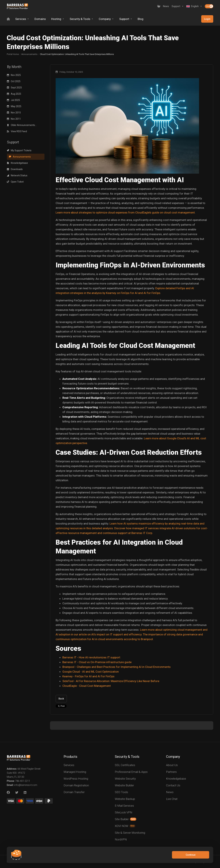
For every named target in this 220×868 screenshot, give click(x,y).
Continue (191, 855)
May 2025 (14, 106)
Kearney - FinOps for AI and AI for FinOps (88, 676)
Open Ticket (15, 182)
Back (61, 699)
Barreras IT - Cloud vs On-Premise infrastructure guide (97, 662)
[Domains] (40, 19)
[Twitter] (17, 793)
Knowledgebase (17, 163)
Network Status (17, 175)
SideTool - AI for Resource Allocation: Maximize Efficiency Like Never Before (111, 681)
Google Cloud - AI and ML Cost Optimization (91, 672)
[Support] (178, 6)
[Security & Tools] (82, 19)
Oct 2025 (14, 81)
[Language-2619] (194, 6)
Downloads (15, 169)
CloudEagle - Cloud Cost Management (87, 686)
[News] (166, 6)
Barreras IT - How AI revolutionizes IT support (91, 657)
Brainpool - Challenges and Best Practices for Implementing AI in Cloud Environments (117, 667)
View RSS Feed (17, 131)
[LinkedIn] (25, 793)
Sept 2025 (14, 88)
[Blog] (141, 19)
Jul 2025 (13, 100)
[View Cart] (159, 6)
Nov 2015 (14, 113)
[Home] (8, 19)
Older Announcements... (22, 125)
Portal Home (13, 54)
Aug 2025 (14, 94)
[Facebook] (8, 793)
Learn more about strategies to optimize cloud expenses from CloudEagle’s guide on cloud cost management (125, 212)
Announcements (29, 54)
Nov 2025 (14, 75)
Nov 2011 (14, 119)
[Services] (22, 19)
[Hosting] (58, 19)
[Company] (106, 19)
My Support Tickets (19, 150)
